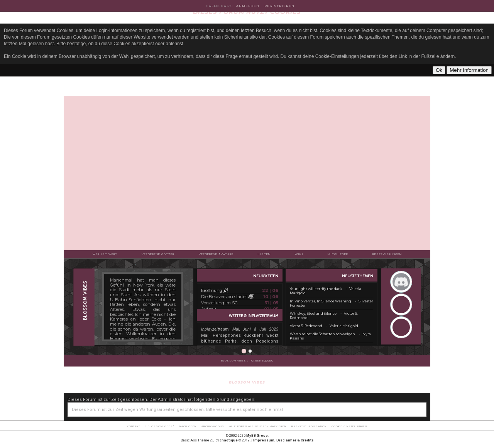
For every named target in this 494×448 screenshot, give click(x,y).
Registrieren (279, 6)
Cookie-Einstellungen (349, 426)
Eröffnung (214, 290)
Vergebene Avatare (216, 254)
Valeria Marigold (344, 326)
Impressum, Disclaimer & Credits (283, 440)
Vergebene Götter (158, 254)
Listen (264, 254)
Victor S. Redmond (306, 326)
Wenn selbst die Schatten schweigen (322, 334)
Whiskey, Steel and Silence (313, 313)
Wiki (299, 254)
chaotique (229, 440)
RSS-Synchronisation (309, 426)
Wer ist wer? (105, 254)
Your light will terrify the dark (316, 289)
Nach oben (188, 426)
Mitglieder (338, 254)
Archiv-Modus (213, 426)
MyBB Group (257, 436)
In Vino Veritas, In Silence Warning (321, 301)
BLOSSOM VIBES (234, 361)
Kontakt (134, 426)
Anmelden (248, 6)
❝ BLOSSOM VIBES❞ (160, 426)
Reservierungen (387, 254)
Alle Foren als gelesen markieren (258, 426)
